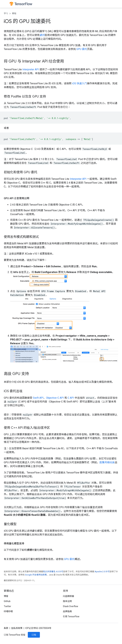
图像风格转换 (107, 462)
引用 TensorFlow (71, 616)
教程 (14, 13)
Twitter (7, 606)
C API (71, 398)
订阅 (34, 635)
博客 (6, 596)
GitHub (7, 601)
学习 (6, 13)
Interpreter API (31, 69)
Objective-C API (55, 398)
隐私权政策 (17, 628)
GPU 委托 (82, 49)
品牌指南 (67, 611)
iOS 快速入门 (80, 83)
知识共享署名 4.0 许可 (53, 572)
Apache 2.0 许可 (102, 572)
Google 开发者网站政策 (36, 575)
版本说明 (67, 601)
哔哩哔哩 (8, 611)
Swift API (38, 398)
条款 (6, 628)
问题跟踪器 (68, 596)
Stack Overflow (71, 606)
